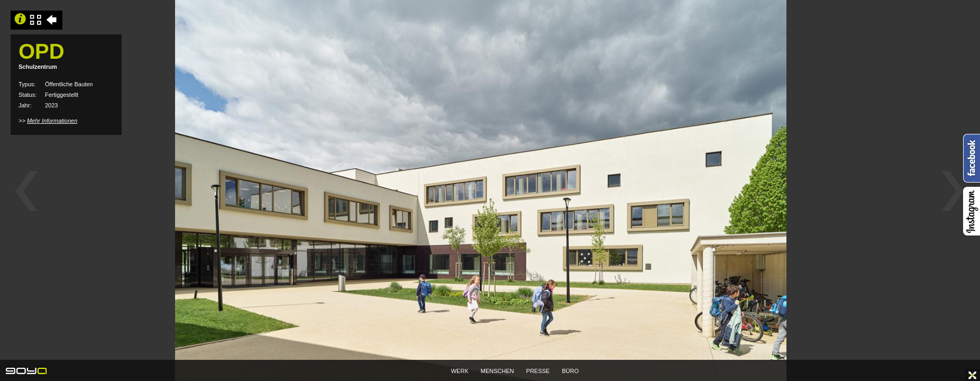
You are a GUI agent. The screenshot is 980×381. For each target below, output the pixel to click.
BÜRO (571, 371)
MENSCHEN (497, 371)
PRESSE (538, 371)
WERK (460, 371)
